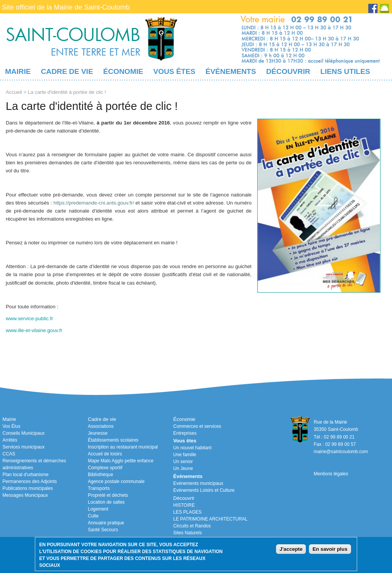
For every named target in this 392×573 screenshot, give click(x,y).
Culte (93, 516)
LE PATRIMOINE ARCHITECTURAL (211, 519)
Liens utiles (345, 71)
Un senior (183, 462)
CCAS (9, 454)
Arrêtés (10, 440)
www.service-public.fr (29, 318)
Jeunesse (98, 433)
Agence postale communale (116, 481)
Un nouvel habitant (193, 448)
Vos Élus (12, 426)
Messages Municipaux (25, 495)
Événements (231, 71)
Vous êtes (174, 71)
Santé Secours (103, 530)
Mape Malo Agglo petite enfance (121, 461)
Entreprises (185, 433)
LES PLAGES (188, 512)
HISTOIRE (184, 505)
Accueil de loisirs (105, 454)
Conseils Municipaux (24, 433)
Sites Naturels (188, 533)
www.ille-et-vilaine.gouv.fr (34, 330)
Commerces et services (197, 426)
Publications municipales (28, 488)
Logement (98, 509)
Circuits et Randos (192, 526)
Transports (99, 488)
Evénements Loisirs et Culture (204, 490)
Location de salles (106, 502)
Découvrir (288, 71)
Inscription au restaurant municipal (123, 447)
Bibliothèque (101, 475)
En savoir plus (330, 549)
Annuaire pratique (106, 523)
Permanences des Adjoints (30, 481)
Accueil (14, 92)
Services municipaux (24, 447)
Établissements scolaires (113, 440)
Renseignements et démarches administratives (34, 464)
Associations (101, 426)
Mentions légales (331, 474)
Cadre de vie (67, 71)
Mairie (18, 71)
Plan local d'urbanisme (26, 475)
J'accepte (291, 549)
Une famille (185, 455)
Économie (123, 71)
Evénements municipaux (198, 483)
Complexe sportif (105, 468)
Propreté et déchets (108, 495)
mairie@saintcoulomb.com (341, 452)
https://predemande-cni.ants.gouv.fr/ (94, 203)
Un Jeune (183, 468)
